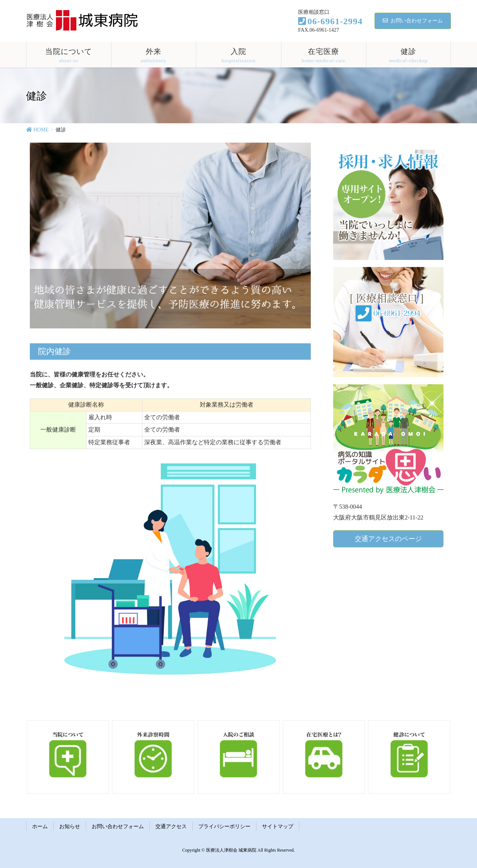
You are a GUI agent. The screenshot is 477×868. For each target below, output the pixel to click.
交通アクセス (171, 826)
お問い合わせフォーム (413, 21)
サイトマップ (278, 826)
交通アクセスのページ (388, 539)
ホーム (40, 826)
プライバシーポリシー (224, 826)
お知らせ (70, 826)
